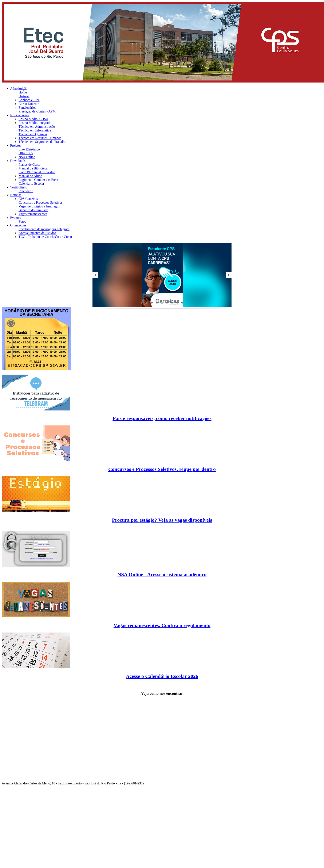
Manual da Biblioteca (33, 168)
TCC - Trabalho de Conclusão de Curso (45, 237)
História (24, 96)
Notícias (16, 195)
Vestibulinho (19, 187)
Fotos (22, 221)
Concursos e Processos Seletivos (40, 202)
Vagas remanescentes (33, 214)
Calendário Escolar (31, 183)
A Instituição (19, 89)
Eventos (16, 218)
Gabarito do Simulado (33, 210)
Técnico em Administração (37, 127)
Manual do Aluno (30, 176)
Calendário (26, 191)
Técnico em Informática (35, 130)
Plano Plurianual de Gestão (37, 172)
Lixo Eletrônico (29, 149)
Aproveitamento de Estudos (37, 233)
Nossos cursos (20, 115)
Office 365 (26, 153)
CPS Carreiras (28, 199)
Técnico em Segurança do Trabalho (42, 142)
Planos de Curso (29, 165)
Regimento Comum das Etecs (39, 180)
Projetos (16, 146)
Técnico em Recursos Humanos (40, 138)
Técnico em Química (33, 134)
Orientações (18, 225)
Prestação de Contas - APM (37, 111)
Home (23, 92)
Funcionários (27, 108)
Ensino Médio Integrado (35, 123)
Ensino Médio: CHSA (33, 119)
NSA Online (27, 157)
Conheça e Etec (29, 100)
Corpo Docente (29, 104)
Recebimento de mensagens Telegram (44, 229)
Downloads (18, 161)
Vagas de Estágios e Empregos (39, 206)
